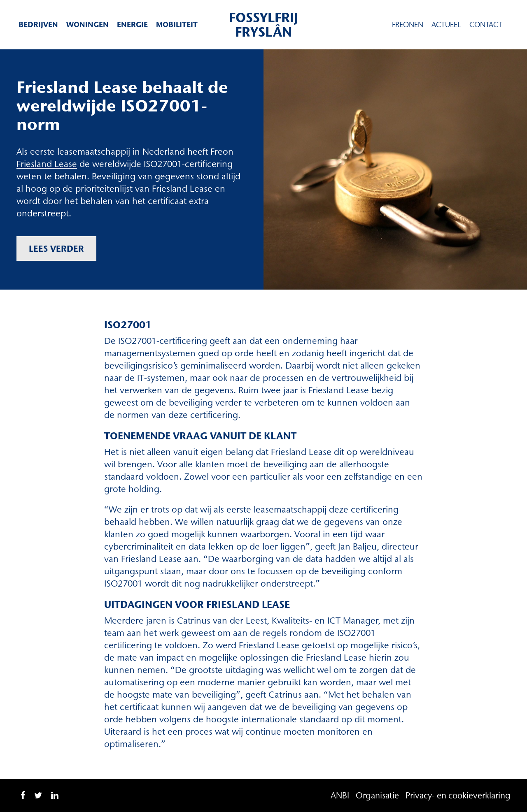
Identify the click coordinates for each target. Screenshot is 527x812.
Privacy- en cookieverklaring (458, 795)
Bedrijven (38, 24)
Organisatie (377, 795)
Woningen (87, 24)
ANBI (340, 795)
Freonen (408, 25)
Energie (132, 24)
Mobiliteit (177, 24)
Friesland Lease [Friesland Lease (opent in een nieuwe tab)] (47, 164)
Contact (486, 25)
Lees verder (56, 248)
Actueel (446, 25)
